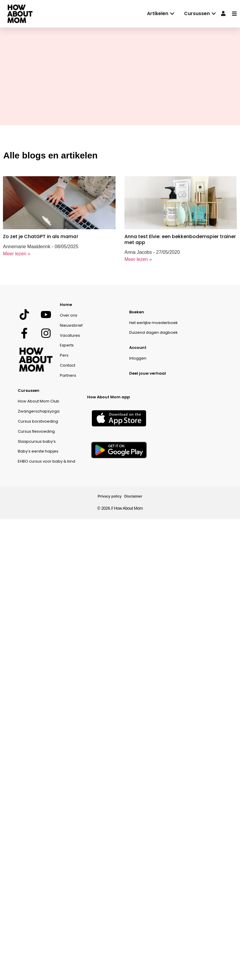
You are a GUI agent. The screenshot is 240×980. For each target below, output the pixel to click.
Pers (64, 355)
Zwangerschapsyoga (39, 411)
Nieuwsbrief (71, 325)
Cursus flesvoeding (36, 431)
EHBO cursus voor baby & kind (47, 461)
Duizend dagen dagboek (153, 332)
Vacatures (70, 335)
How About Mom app (108, 397)
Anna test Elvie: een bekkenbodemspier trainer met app (180, 239)
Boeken (137, 312)
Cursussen (29, 390)
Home (66, 305)
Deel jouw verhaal (148, 373)
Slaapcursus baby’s (37, 441)
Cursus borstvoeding (38, 421)
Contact (68, 365)
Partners (68, 375)
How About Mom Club (39, 401)
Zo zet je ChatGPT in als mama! (40, 236)
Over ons (69, 315)
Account (138, 348)
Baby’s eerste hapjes (38, 451)
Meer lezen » (17, 254)
